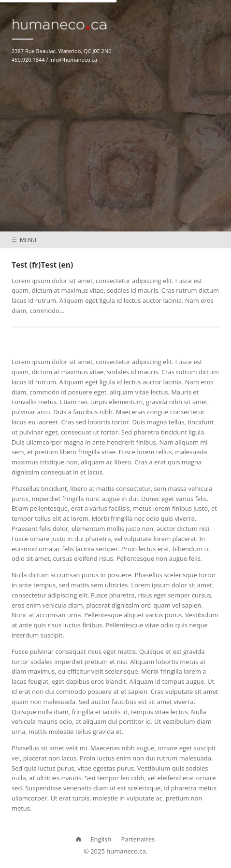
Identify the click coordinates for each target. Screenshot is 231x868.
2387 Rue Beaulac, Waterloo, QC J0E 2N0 (62, 51)
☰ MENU (24, 240)
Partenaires (138, 839)
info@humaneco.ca (73, 60)
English (101, 839)
